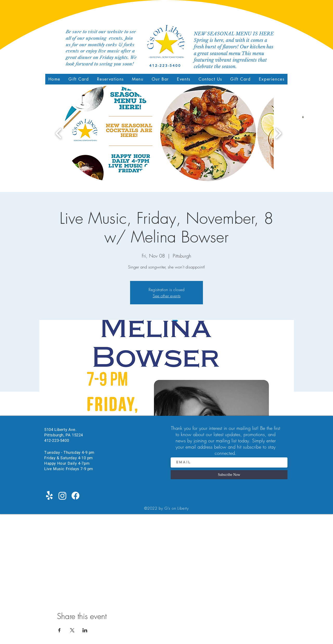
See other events (167, 296)
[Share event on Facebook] (59, 630)
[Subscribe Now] (229, 475)
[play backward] (59, 133)
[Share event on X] (72, 630)
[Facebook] (75, 496)
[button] (138, 79)
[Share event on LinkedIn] (85, 630)
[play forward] (278, 133)
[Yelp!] (49, 496)
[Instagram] (62, 496)
